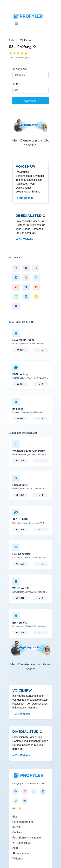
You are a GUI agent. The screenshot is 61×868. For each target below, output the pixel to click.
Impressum (21, 853)
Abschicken (31, 101)
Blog (15, 817)
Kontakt (17, 827)
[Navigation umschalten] (17, 23)
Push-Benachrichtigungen (27, 838)
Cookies (17, 832)
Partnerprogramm (23, 822)
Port (16, 84)
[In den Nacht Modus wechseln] (20, 809)
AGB (15, 848)
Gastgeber (20, 69)
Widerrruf (18, 859)
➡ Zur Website (25, 198)
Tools (11, 40)
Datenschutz (22, 843)
